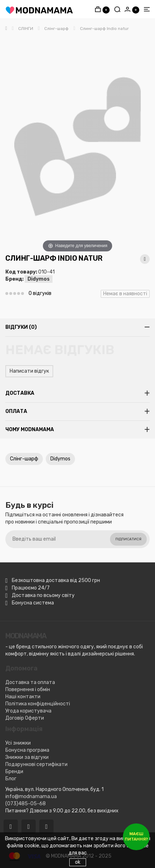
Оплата (16, 411)
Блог (11, 779)
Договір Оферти (25, 718)
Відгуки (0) (21, 327)
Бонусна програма (27, 750)
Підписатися (128, 539)
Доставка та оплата (30, 682)
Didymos (39, 279)
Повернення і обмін (28, 690)
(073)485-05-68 (26, 804)
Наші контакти (23, 697)
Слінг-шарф (24, 459)
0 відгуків (40, 293)
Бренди (14, 772)
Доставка (20, 393)
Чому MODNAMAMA (30, 430)
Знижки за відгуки (27, 757)
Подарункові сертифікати (36, 764)
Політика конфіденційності (38, 704)
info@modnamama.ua (31, 796)
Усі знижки (18, 743)
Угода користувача (28, 711)
